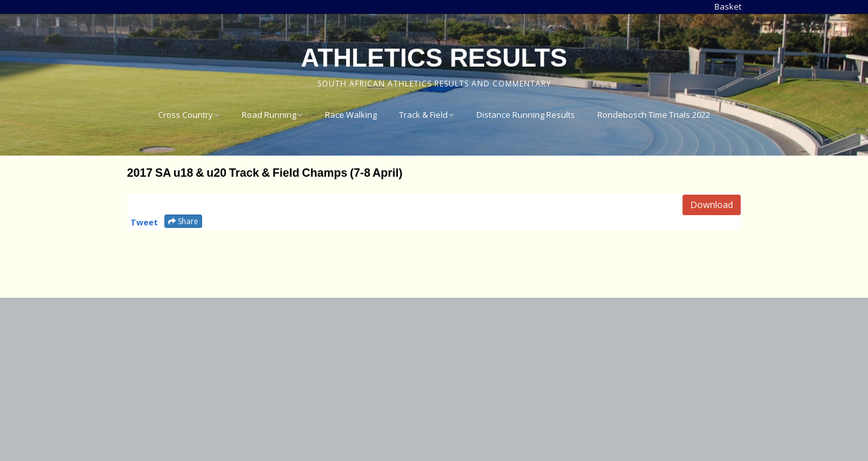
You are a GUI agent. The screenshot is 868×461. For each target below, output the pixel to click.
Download (712, 205)
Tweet (144, 222)
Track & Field (423, 115)
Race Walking (351, 115)
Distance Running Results (526, 115)
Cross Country (185, 115)
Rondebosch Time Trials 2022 (654, 115)
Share (183, 221)
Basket (728, 6)
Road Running (269, 115)
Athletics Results (434, 58)
